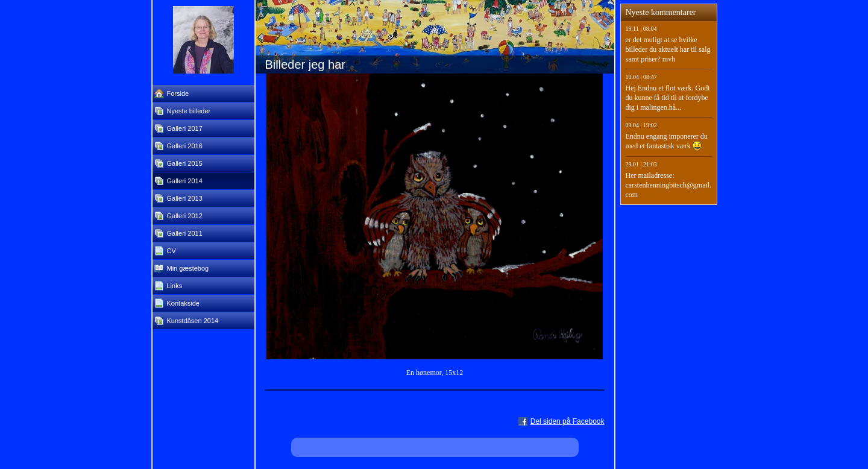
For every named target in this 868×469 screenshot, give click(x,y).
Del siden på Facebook (568, 421)
